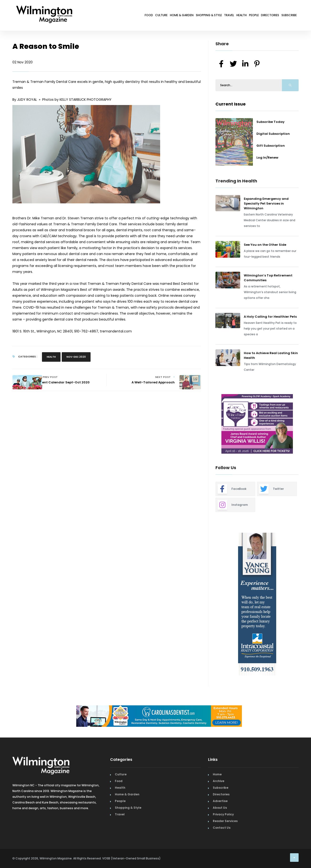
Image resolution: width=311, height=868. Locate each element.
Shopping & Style (170, 16)
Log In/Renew (267, 158)
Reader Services (225, 821)
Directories (259, 16)
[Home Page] (44, 8)
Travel (198, 16)
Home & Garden (134, 16)
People (236, 16)
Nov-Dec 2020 (76, 357)
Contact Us (222, 828)
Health (217, 16)
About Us (220, 808)
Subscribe (286, 16)
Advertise (220, 801)
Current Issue (231, 104)
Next (302, 425)
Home (217, 774)
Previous (205, 425)
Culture (106, 16)
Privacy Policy (223, 814)
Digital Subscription (273, 134)
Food (87, 16)
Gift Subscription (271, 146)
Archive (219, 781)
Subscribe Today (270, 122)
